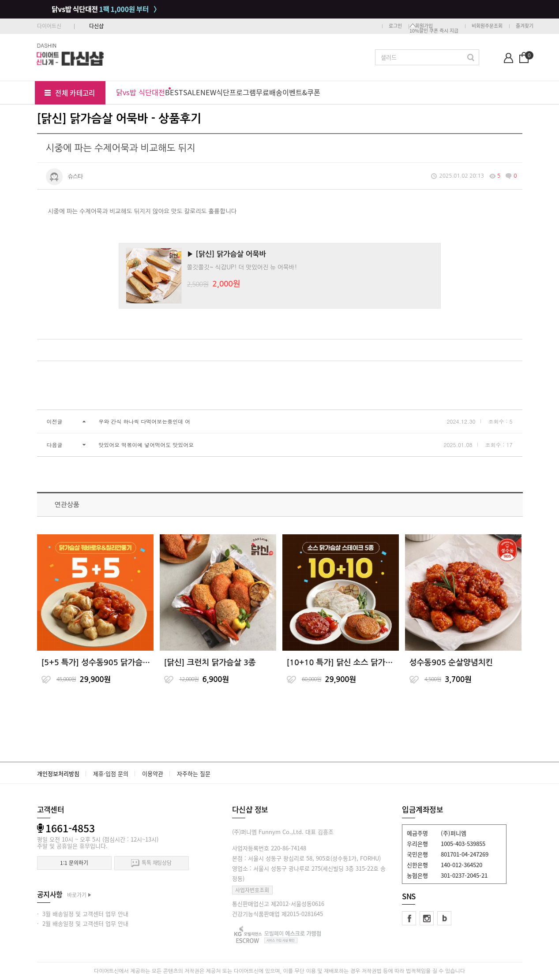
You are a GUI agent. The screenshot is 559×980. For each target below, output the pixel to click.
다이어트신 (49, 26)
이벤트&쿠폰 (301, 92)
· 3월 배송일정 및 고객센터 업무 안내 (83, 914)
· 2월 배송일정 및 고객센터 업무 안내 (83, 923)
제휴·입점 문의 (111, 773)
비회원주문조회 (487, 26)
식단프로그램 (236, 92)
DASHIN (47, 45)
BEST (174, 92)
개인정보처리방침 (58, 773)
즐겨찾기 (525, 26)
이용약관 (153, 773)
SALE (192, 92)
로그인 (395, 26)
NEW (208, 92)
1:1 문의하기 (74, 863)
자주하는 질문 (194, 773)
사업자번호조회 (252, 890)
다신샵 (96, 26)
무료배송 (269, 92)
